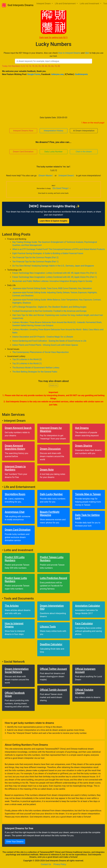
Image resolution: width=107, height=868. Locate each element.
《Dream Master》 (46, 176)
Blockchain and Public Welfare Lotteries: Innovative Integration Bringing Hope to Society (52, 281)
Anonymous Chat (15, 512)
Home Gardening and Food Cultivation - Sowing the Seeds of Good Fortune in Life (49, 341)
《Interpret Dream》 (66, 176)
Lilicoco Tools (48, 627)
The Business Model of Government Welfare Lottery (36, 368)
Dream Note (47, 470)
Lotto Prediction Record (53, 578)
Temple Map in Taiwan (88, 494)
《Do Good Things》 (61, 188)
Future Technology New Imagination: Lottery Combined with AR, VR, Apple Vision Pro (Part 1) (55, 277)
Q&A (87, 53)
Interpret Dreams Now (23, 131)
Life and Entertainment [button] (66, 4)
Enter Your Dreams (15, 842)
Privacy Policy (60, 864)
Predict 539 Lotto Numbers (15, 559)
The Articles (12, 606)
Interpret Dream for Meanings (51, 429)
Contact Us (46, 864)
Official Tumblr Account (53, 690)
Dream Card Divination (23, 152)
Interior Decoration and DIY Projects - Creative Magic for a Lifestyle (43, 337)
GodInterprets (81, 74)
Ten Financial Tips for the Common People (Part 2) (35, 257)
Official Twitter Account (53, 669)
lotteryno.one (58, 74)
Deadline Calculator (51, 644)
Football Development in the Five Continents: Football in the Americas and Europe (49, 311)
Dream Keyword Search (18, 428)
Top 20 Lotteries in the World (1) (27, 363)
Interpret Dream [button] (44, 4)
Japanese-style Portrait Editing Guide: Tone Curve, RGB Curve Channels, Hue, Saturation (52, 288)
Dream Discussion (50, 449)
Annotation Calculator (88, 606)
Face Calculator (84, 623)
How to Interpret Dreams (69, 53)
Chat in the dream (84, 152)
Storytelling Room (15, 494)
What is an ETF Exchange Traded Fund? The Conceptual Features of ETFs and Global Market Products (59, 249)
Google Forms (34, 74)
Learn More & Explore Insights (53, 221)
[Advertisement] (53, 96)
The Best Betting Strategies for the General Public (35, 372)
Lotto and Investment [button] (90, 4)
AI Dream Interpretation (84, 131)
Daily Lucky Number (53, 152)
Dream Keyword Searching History (15, 447)
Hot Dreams (82, 428)
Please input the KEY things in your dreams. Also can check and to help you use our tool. (53, 54)
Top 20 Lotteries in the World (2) (27, 359)
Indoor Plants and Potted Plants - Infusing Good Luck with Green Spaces (45, 345)
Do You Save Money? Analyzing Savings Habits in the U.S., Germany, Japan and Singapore (53, 266)
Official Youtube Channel (84, 691)
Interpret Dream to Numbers (15, 468)
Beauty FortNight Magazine (50, 513)
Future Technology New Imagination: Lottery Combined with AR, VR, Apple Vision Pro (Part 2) (55, 273)
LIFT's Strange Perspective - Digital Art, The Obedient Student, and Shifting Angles (49, 307)
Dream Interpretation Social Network (17, 670)
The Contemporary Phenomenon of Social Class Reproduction (41, 352)
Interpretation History (53, 131)
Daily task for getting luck (53, 38)
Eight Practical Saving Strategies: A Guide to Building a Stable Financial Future (48, 253)
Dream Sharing (83, 446)
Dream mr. (54, 385)
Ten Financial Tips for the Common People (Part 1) (35, 262)
